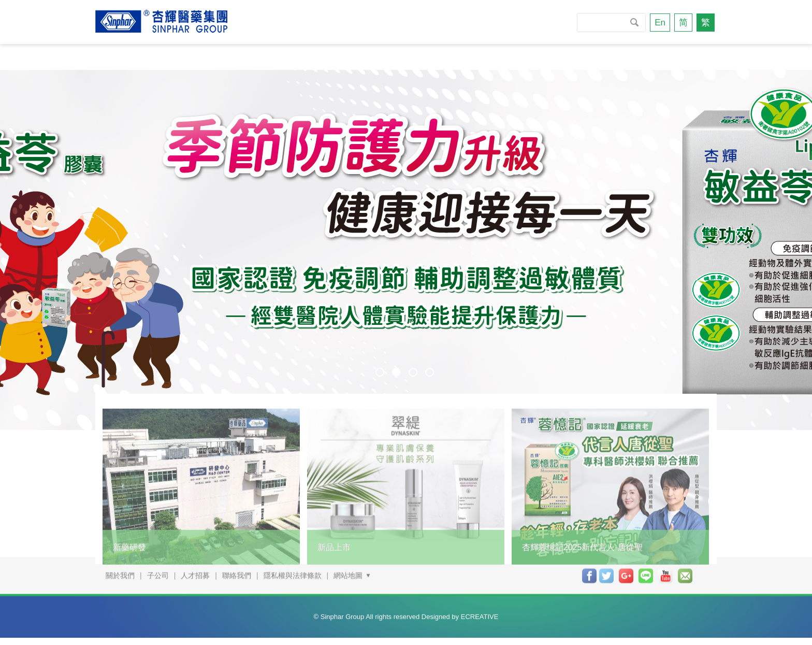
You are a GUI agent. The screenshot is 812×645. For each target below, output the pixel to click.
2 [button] (396, 372)
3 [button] (413, 372)
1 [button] (380, 372)
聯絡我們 (655, 57)
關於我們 (130, 57)
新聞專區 (287, 57)
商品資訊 (436, 57)
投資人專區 (580, 57)
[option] (406, 250)
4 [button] (430, 372)
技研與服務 (361, 57)
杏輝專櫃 (506, 57)
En (660, 23)
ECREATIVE (480, 610)
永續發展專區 (209, 57)
